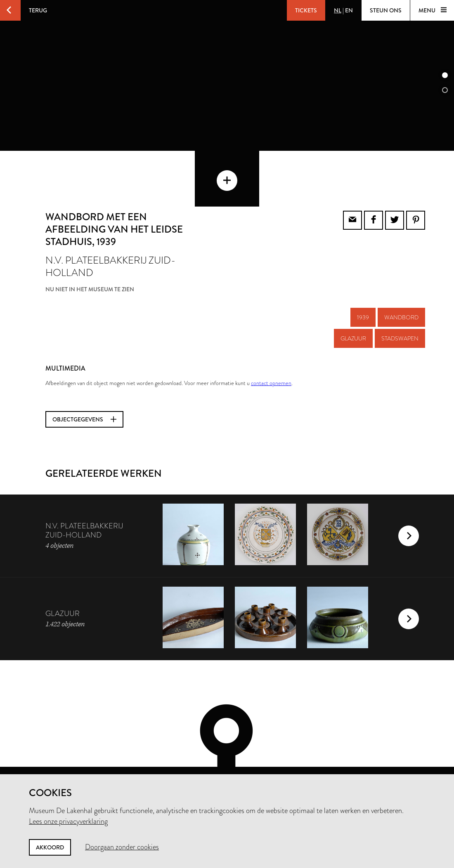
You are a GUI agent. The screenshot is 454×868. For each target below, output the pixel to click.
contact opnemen (271, 344)
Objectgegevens (84, 380)
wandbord (401, 278)
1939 (363, 278)
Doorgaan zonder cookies (122, 847)
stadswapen (400, 299)
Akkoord (50, 847)
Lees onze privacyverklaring (68, 821)
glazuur (353, 299)
